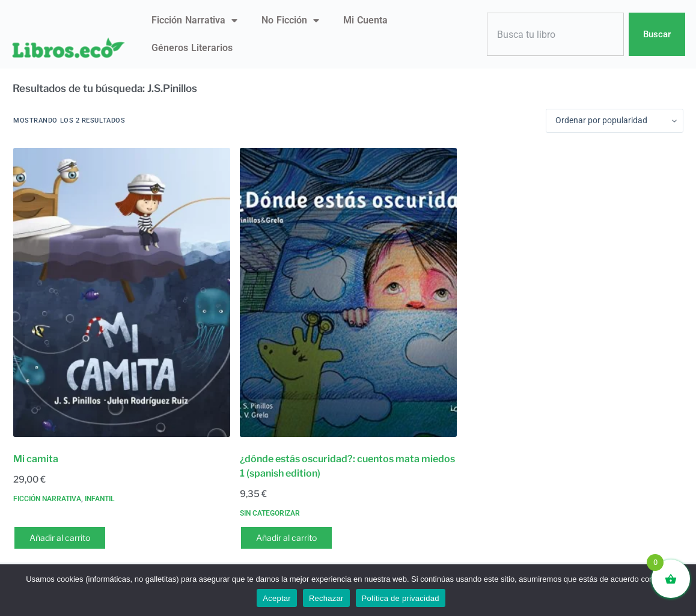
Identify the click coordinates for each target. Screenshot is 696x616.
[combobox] (555, 35)
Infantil (99, 499)
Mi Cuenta (365, 20)
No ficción (290, 20)
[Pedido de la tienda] (615, 121)
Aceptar (277, 598)
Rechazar (326, 598)
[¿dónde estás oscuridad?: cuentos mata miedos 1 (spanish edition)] (348, 292)
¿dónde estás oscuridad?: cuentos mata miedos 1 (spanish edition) (347, 466)
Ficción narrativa (194, 20)
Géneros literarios (192, 48)
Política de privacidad (401, 598)
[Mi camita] (122, 292)
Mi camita (36, 459)
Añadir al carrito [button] (60, 538)
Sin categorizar (270, 513)
